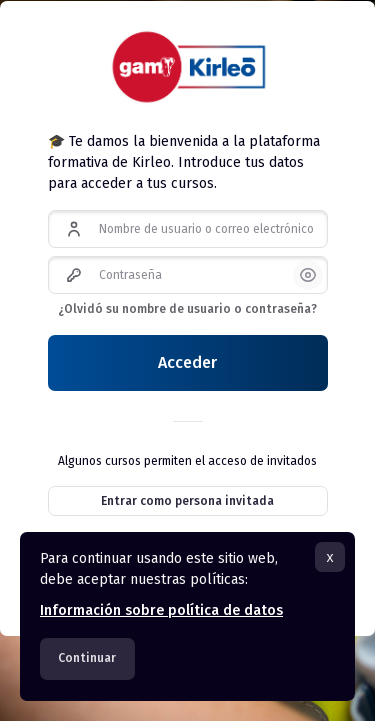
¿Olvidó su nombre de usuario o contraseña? (187, 309)
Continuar (87, 658)
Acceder (187, 362)
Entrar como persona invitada (187, 501)
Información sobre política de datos (161, 610)
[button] (308, 275)
